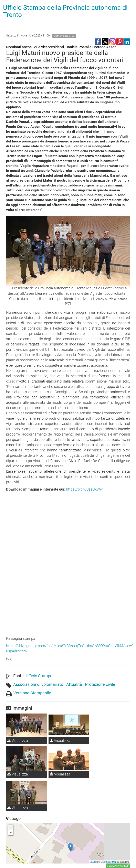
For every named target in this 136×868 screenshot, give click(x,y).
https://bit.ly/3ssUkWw (84, 489)
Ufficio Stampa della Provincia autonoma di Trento (65, 11)
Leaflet (93, 862)
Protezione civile (100, 684)
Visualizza (18, 741)
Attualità (74, 684)
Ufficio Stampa (39, 676)
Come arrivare (118, 866)
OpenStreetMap (109, 862)
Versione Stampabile (32, 693)
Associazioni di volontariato (38, 684)
